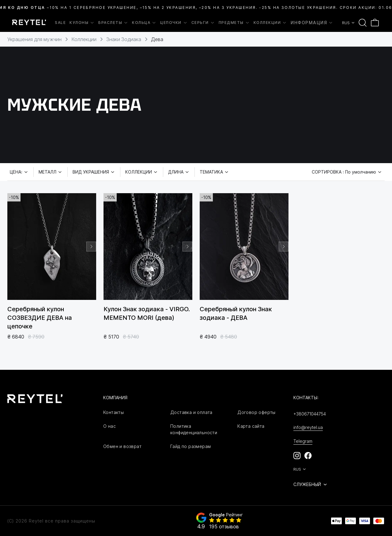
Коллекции (270, 23)
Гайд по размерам (190, 446)
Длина (179, 172)
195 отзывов (224, 526)
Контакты (113, 412)
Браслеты (113, 23)
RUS (349, 23)
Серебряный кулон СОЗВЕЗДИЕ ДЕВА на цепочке (40, 318)
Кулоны (82, 23)
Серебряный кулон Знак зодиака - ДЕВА (236, 313)
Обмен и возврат (122, 446)
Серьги (203, 23)
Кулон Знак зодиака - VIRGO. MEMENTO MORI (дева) (147, 313)
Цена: (19, 172)
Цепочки (174, 23)
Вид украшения (94, 172)
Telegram (303, 441)
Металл (51, 172)
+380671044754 (310, 414)
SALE (60, 23)
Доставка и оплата (191, 412)
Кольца (144, 23)
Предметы (234, 23)
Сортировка (347, 172)
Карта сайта (251, 426)
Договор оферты (256, 412)
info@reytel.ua (308, 427)
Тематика (214, 172)
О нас (109, 426)
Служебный (311, 484)
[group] (52, 247)
